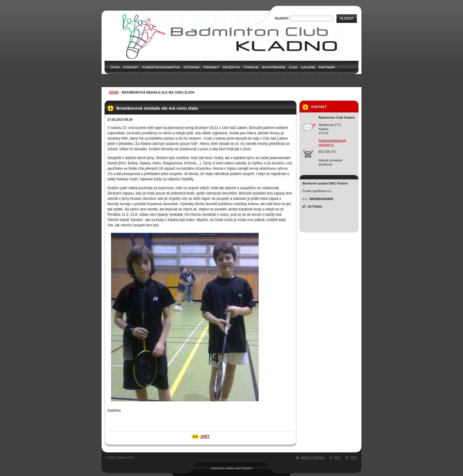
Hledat (347, 19)
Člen (293, 67)
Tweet (158, 421)
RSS (338, 457)
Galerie (308, 67)
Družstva (231, 67)
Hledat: (282, 18)
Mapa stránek (313, 457)
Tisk (353, 457)
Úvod (114, 92)
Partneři (327, 67)
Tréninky (211, 67)
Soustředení (274, 67)
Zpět (205, 437)
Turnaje (251, 67)
